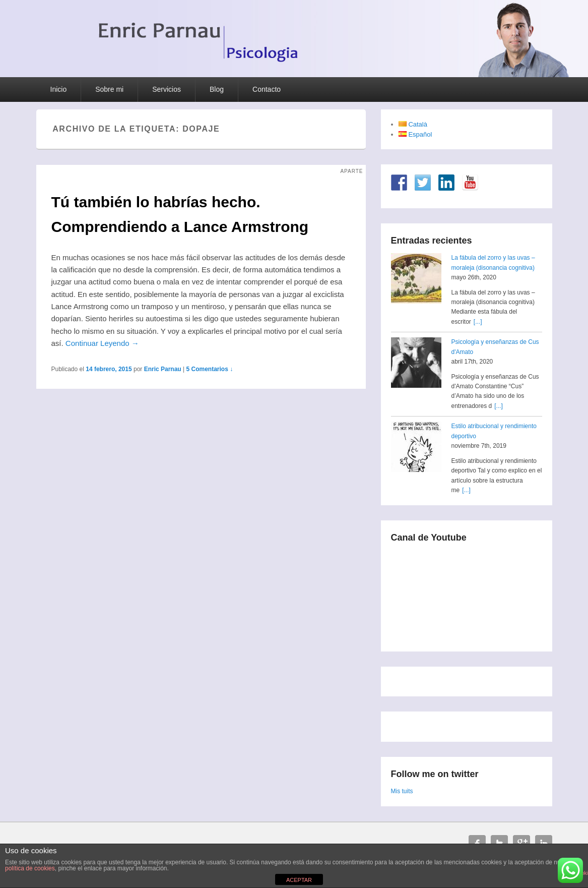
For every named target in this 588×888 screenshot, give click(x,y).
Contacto (267, 89)
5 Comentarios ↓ (209, 369)
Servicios (167, 89)
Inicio (59, 89)
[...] (478, 322)
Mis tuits (402, 791)
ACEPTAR (299, 880)
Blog (217, 89)
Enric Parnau (163, 369)
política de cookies (30, 868)
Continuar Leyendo (102, 343)
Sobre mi (109, 89)
